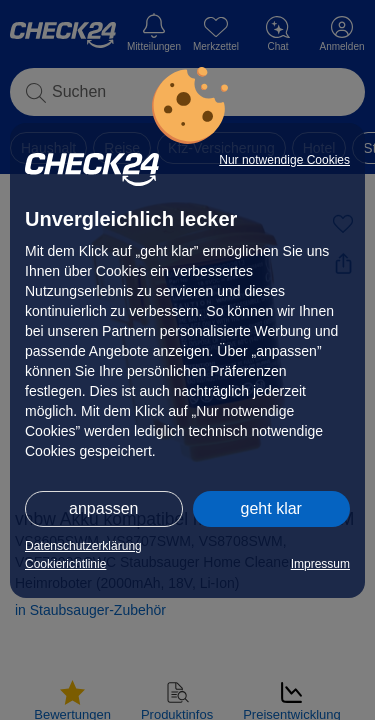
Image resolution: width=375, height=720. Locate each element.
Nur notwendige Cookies (284, 160)
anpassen (103, 508)
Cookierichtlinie (65, 564)
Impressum (320, 564)
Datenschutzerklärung (83, 546)
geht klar (271, 508)
